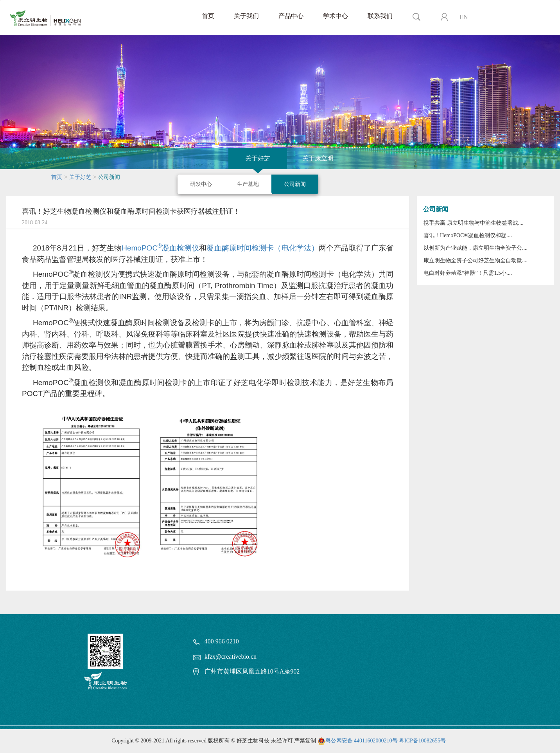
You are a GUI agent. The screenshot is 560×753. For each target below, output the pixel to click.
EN (464, 17)
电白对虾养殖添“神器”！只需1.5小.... (468, 273)
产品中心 (291, 16)
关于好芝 (258, 158)
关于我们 (246, 16)
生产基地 (248, 184)
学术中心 (336, 16)
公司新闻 (295, 184)
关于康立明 (318, 158)
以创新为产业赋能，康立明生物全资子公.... (476, 248)
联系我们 (380, 16)
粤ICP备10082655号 (422, 741)
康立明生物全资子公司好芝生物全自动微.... (476, 260)
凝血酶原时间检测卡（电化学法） (263, 248)
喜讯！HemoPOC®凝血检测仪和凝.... (468, 235)
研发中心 (201, 184)
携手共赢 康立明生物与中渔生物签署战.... (474, 223)
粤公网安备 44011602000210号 (362, 741)
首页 (208, 16)
